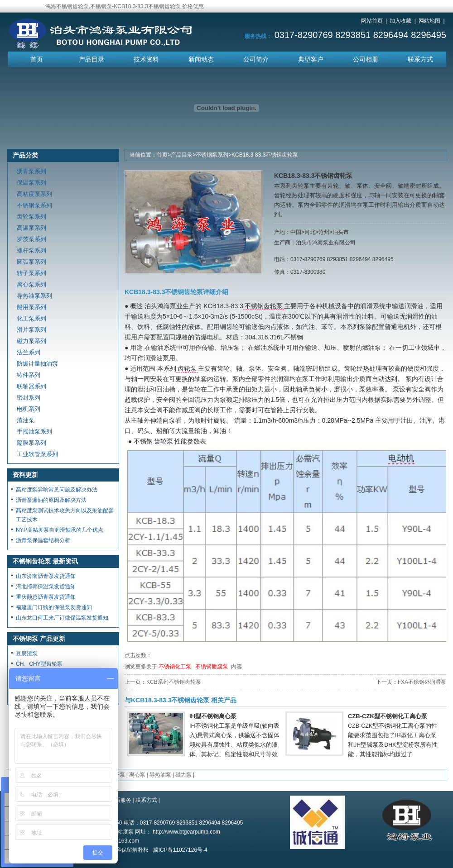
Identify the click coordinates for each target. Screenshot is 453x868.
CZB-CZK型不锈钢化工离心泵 (388, 716)
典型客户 (311, 59)
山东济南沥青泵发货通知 (46, 576)
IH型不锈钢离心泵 (213, 716)
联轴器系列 (31, 386)
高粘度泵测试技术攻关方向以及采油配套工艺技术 (65, 515)
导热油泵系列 (34, 296)
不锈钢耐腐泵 (212, 667)
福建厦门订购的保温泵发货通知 (54, 607)
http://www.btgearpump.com (186, 832)
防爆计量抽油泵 (37, 364)
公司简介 (256, 59)
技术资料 (146, 59)
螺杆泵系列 (31, 250)
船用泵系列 (31, 307)
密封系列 (29, 398)
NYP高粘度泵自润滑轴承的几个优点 (60, 530)
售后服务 (120, 800)
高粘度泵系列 (34, 194)
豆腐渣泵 (27, 653)
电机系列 (29, 409)
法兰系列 (29, 352)
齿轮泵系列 (31, 217)
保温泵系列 (31, 183)
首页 (37, 59)
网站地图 (429, 21)
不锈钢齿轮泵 (264, 306)
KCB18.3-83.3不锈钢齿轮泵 (265, 155)
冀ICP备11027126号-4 (180, 850)
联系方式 (420, 59)
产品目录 (92, 59)
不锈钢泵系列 (212, 155)
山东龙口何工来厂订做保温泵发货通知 (62, 618)
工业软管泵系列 (37, 454)
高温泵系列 (31, 228)
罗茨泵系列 (31, 239)
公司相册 (366, 59)
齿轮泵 (187, 368)
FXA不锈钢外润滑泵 (422, 682)
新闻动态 (201, 59)
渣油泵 (26, 420)
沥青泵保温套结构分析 (43, 540)
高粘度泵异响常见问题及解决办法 (57, 490)
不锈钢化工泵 (175, 667)
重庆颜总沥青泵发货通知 (46, 597)
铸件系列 (29, 375)
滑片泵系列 (31, 330)
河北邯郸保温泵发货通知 (46, 587)
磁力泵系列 (31, 341)
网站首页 (372, 21)
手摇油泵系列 (34, 432)
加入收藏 (400, 21)
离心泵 (137, 775)
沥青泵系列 (31, 171)
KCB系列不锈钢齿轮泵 (174, 682)
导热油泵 (160, 775)
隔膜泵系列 (31, 443)
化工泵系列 (31, 318)
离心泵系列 (31, 284)
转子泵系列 (31, 273)
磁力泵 (183, 775)
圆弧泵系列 (31, 262)
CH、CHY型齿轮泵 (39, 664)
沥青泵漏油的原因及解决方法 (51, 500)
